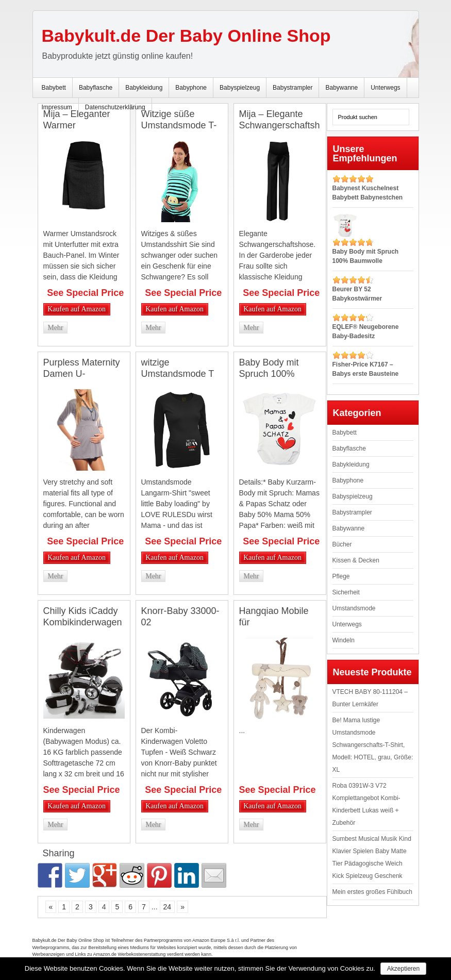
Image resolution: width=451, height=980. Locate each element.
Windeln (344, 640)
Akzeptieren (403, 969)
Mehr (55, 328)
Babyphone (191, 88)
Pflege (341, 576)
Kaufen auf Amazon (77, 309)
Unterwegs (385, 88)
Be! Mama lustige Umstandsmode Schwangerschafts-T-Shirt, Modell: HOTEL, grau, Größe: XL (373, 745)
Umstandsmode (354, 608)
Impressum (57, 107)
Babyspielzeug (240, 88)
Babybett (54, 88)
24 (168, 907)
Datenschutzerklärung (115, 107)
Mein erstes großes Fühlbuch (372, 892)
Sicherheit (346, 592)
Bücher (342, 544)
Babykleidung (144, 88)
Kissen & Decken (356, 560)
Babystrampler (293, 88)
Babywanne (341, 88)
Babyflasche (96, 88)
